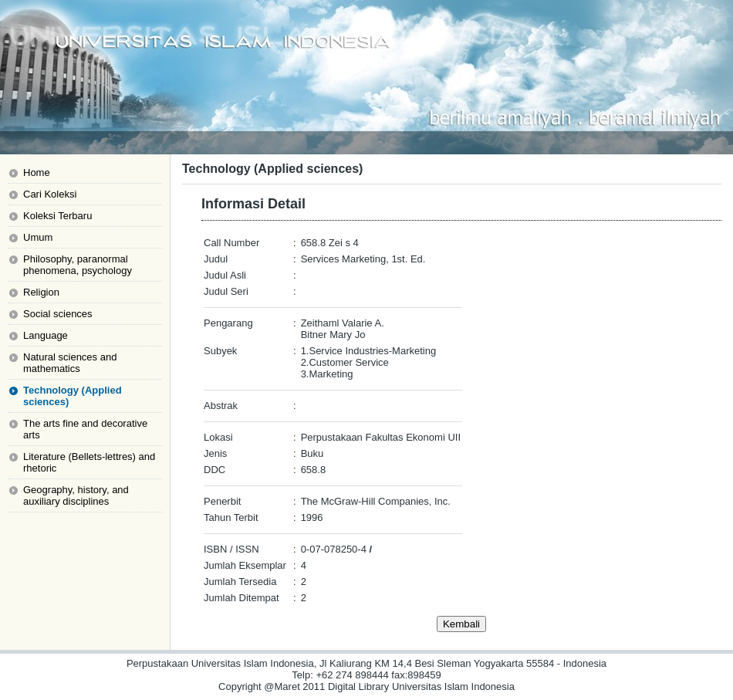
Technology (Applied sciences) (73, 396)
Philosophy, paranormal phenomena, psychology (78, 265)
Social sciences (58, 314)
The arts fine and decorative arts (85, 429)
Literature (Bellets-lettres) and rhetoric (89, 462)
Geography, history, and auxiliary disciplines (76, 495)
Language (46, 335)
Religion (41, 292)
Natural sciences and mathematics (70, 363)
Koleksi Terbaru (57, 216)
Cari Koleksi (50, 194)
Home (37, 172)
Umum (38, 237)
